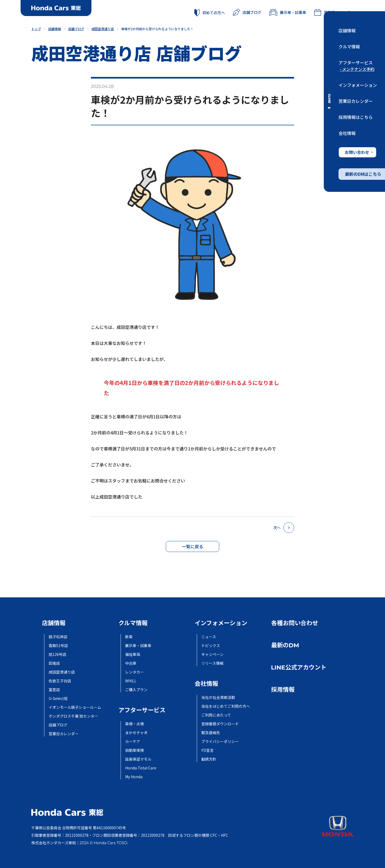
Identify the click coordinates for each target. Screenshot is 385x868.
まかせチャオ (136, 733)
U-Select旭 (58, 698)
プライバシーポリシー (220, 741)
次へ (284, 528)
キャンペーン (212, 654)
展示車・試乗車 (288, 12)
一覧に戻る (192, 546)
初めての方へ (210, 13)
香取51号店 (58, 645)
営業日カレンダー (356, 101)
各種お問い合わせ (295, 623)
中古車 (131, 663)
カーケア (133, 741)
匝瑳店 (54, 663)
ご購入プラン (136, 690)
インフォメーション (358, 85)
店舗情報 (347, 30)
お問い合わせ (359, 152)
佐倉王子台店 (60, 681)
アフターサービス (356, 63)
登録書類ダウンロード (220, 724)
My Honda (134, 777)
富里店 (54, 690)
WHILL (131, 681)
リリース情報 (212, 663)
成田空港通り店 (62, 672)
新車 (129, 637)
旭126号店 (57, 654)
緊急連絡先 (211, 733)
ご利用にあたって (216, 715)
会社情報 (347, 133)
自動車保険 (134, 750)
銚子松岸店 (58, 637)
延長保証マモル (138, 759)
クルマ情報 (349, 46)
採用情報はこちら (356, 117)
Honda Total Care (141, 768)
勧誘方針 (209, 759)
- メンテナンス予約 (357, 69)
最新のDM (285, 645)
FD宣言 (207, 750)
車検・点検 (134, 724)
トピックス (211, 645)
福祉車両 (133, 654)
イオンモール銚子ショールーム (75, 707)
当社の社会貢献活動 (218, 697)
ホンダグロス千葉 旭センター (73, 716)
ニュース (209, 637)
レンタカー (134, 672)
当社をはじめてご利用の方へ (226, 706)
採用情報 (283, 690)
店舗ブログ (247, 12)
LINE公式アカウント (299, 667)
